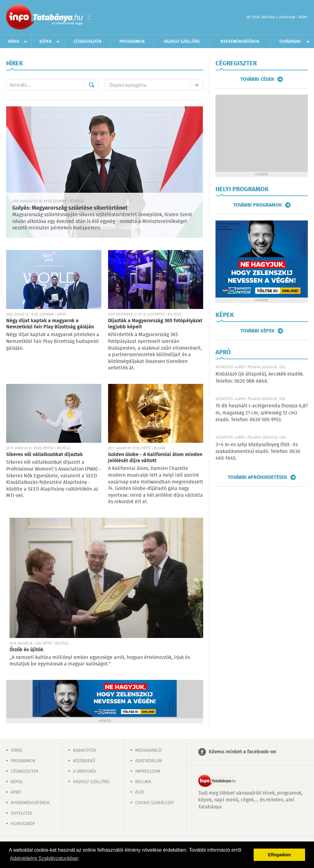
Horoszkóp (23, 824)
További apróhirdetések (258, 477)
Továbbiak (290, 42)
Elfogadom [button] (280, 855)
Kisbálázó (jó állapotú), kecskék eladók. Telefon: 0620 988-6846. (260, 378)
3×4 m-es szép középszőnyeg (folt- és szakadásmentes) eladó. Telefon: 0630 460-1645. (258, 452)
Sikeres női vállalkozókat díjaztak (44, 455)
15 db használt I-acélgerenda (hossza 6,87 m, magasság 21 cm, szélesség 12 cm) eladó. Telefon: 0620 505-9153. (262, 413)
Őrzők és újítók (26, 650)
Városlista (89, 18)
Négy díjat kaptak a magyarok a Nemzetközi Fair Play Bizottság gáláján (50, 324)
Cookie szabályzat (155, 803)
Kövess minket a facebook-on (242, 752)
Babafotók (85, 751)
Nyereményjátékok (240, 42)
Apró (16, 792)
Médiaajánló (148, 751)
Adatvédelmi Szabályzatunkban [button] (44, 858)
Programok (132, 42)
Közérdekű (84, 761)
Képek (46, 42)
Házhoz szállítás (182, 42)
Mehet (91, 85)
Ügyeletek (21, 813)
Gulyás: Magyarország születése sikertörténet (70, 208)
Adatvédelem (149, 761)
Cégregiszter (88, 42)
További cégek (257, 79)
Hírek (14, 42)
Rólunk (143, 782)
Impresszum (148, 771)
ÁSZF (140, 792)
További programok (258, 205)
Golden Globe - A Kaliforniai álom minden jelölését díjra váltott (155, 458)
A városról (85, 771)
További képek (258, 331)
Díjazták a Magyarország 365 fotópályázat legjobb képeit (155, 324)
